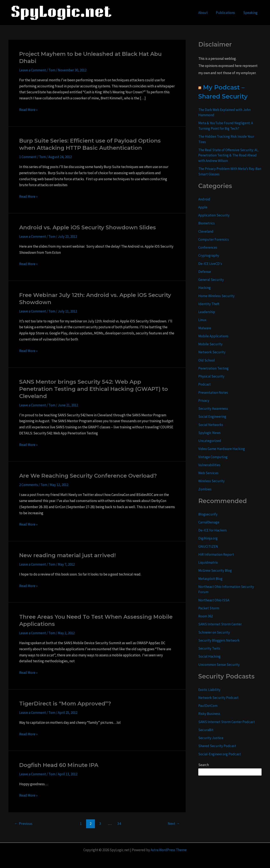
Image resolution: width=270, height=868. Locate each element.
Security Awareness (213, 409)
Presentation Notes (213, 393)
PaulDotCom (208, 706)
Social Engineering (212, 417)
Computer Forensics (214, 239)
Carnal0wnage (209, 522)
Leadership (207, 312)
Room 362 (206, 616)
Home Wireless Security (216, 296)
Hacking (205, 288)
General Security (211, 280)
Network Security (212, 352)
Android (204, 199)
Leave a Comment (33, 70)
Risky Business (209, 714)
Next (174, 823)
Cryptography (209, 255)
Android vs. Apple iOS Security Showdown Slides (88, 227)
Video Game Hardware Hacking (222, 449)
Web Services (208, 473)
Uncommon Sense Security (219, 665)
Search (204, 765)
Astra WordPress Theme (169, 850)
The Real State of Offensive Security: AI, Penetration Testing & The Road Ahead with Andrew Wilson (228, 155)
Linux (202, 320)
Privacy (204, 401)
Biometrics (207, 223)
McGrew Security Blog (215, 570)
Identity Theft (209, 304)
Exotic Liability (209, 690)
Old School (207, 360)
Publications (227, 13)
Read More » (28, 110)
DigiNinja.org (208, 538)
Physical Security (211, 376)
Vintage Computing (213, 457)
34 (119, 823)
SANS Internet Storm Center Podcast (227, 722)
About (205, 13)
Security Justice (211, 738)
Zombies (205, 489)
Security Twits (209, 648)
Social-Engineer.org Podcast (220, 754)
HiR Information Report (216, 554)
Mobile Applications (213, 336)
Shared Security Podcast (217, 746)
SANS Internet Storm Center (220, 624)
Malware (205, 328)
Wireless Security (211, 481)
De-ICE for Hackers (213, 530)
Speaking (251, 13)
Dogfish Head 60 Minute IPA (59, 765)
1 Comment (28, 157)
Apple (203, 207)
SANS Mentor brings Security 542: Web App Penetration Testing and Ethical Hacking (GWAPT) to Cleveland (94, 389)
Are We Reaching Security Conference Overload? (88, 476)
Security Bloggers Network (219, 640)
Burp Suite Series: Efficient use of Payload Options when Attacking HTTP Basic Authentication (90, 144)
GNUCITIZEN (208, 546)
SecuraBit (206, 730)
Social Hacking (209, 656)
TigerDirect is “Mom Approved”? (65, 704)
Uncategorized (210, 441)
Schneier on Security (214, 632)
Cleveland (206, 231)
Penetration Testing (213, 368)
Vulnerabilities (209, 465)
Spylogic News (209, 433)
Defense (205, 272)
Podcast (205, 384)
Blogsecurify (208, 514)
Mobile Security (210, 344)
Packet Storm (209, 608)
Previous (23, 823)
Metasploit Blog (210, 579)
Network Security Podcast (218, 698)
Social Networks (211, 425)
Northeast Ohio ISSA (214, 600)
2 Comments (29, 485)
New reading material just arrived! (67, 555)
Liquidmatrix (208, 562)
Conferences (208, 247)
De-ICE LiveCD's (210, 264)
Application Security (214, 215)
